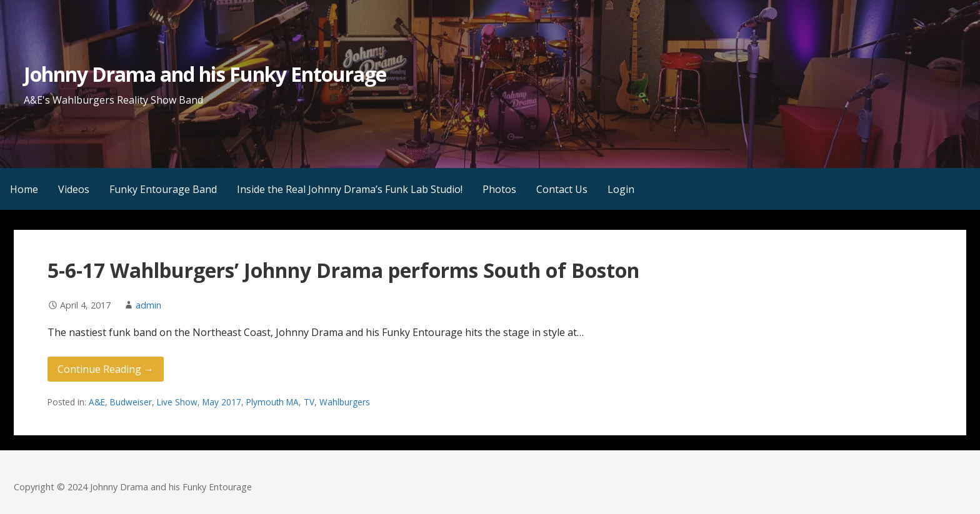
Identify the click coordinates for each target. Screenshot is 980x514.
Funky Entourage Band (163, 189)
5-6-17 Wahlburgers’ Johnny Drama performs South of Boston (343, 270)
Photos (499, 189)
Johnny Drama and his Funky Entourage (205, 74)
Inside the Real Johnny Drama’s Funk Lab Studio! (350, 189)
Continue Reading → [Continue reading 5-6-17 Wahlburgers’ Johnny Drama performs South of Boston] (106, 369)
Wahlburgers (345, 402)
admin (148, 305)
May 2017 (222, 402)
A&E (97, 402)
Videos (74, 189)
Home (24, 189)
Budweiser (131, 402)
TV (309, 402)
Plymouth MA (272, 402)
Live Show (177, 402)
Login (621, 189)
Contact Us (562, 189)
